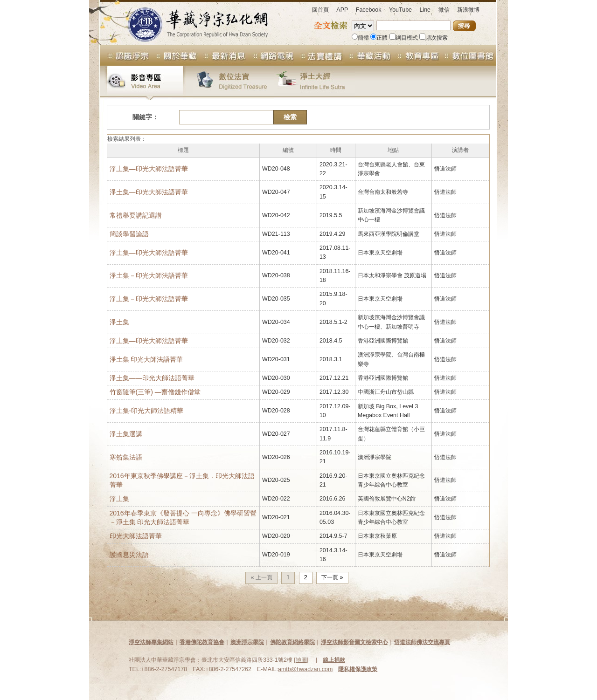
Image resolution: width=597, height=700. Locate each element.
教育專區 (416, 55)
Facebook (369, 10)
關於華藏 (174, 55)
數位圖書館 (468, 55)
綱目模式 (404, 38)
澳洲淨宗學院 (247, 642)
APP (342, 10)
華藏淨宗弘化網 (188, 23)
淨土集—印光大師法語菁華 (149, 169)
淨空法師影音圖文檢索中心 (354, 642)
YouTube (400, 10)
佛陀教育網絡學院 (292, 642)
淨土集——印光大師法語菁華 (152, 378)
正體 (379, 38)
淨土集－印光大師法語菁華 (149, 275)
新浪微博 (468, 10)
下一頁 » (332, 577)
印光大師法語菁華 (136, 536)
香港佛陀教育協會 (202, 642)
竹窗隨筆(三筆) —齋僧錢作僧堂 (155, 392)
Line (425, 10)
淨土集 (119, 322)
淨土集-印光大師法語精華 (147, 411)
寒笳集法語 (126, 457)
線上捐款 (334, 660)
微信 (444, 10)
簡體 (360, 38)
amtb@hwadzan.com (305, 669)
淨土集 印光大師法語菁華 (146, 359)
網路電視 (271, 55)
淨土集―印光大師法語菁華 (149, 253)
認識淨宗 (125, 55)
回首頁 (320, 10)
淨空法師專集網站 (151, 642)
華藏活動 (368, 55)
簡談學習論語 (129, 234)
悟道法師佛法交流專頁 (422, 642)
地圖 (301, 660)
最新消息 (222, 55)
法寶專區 (319, 55)
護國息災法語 (129, 555)
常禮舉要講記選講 (136, 215)
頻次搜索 (434, 38)
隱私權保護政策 (358, 669)
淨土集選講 (126, 434)
